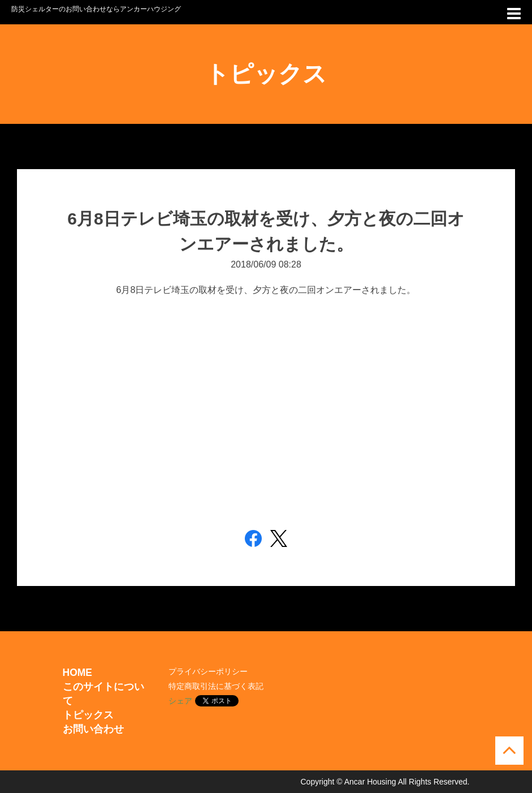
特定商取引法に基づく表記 (216, 686)
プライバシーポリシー (208, 671)
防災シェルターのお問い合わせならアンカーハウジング (96, 9)
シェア (180, 701)
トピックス (88, 715)
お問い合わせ (93, 729)
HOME (78, 673)
